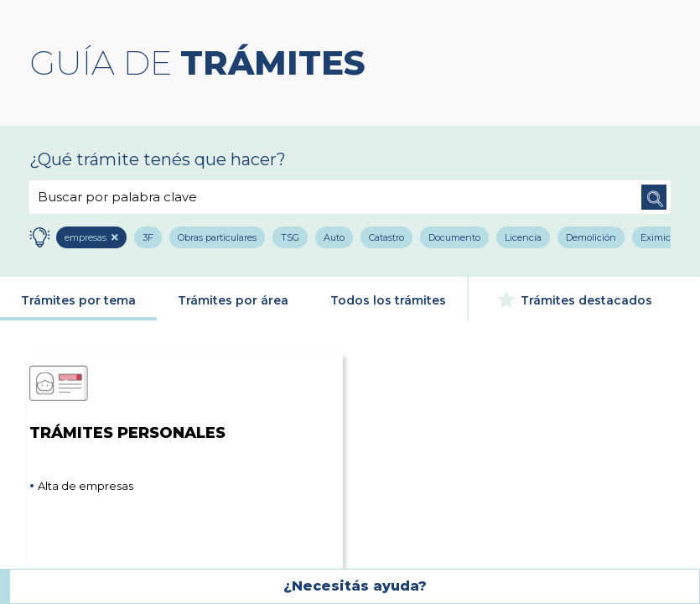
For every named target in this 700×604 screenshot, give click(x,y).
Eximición (663, 237)
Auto (334, 237)
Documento (454, 237)
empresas (86, 237)
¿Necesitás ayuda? (355, 586)
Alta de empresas (86, 486)
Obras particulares (217, 237)
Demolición (591, 237)
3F (148, 237)
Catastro (386, 237)
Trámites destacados (575, 299)
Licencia (523, 237)
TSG (290, 237)
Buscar (654, 197)
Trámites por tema (78, 300)
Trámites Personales (127, 397)
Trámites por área (233, 300)
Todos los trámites (388, 300)
